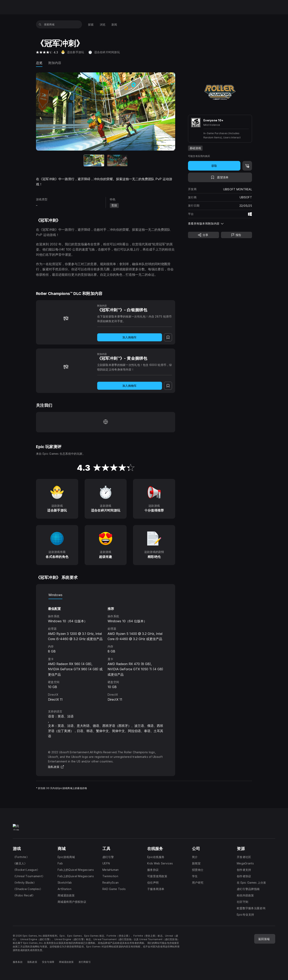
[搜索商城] (40, 24)
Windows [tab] (55, 595)
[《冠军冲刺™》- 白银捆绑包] (66, 318)
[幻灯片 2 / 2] (117, 160)
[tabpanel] (106, 651)
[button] (220, 223)
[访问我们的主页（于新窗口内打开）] (106, 422)
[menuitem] (91, 24)
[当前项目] (94, 160)
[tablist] (106, 595)
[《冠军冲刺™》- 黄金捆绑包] (66, 367)
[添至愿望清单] (220, 177)
